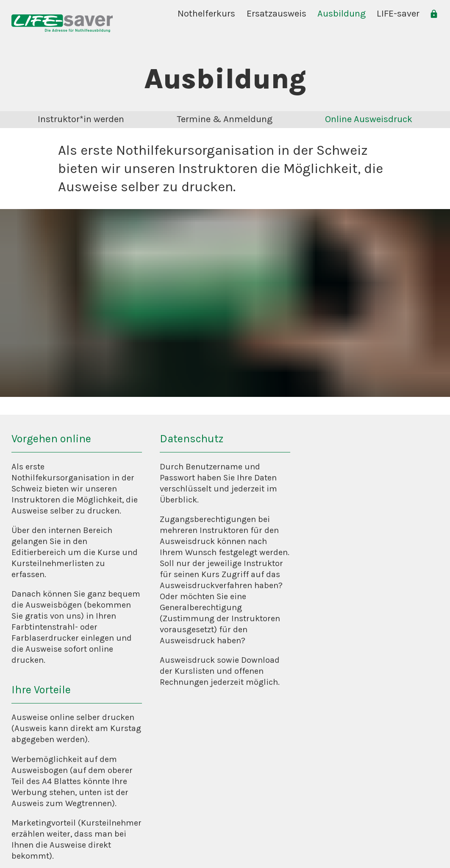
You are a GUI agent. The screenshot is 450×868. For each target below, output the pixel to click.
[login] (434, 14)
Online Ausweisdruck (369, 119)
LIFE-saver (398, 14)
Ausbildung (342, 14)
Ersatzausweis (276, 14)
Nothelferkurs (206, 14)
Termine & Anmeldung (225, 119)
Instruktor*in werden (81, 119)
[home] (62, 23)
